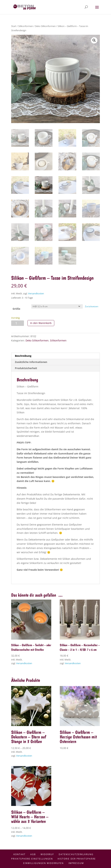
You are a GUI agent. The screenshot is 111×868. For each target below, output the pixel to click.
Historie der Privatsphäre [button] (77, 859)
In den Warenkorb (41, 323)
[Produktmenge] (18, 323)
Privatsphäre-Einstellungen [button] (32, 859)
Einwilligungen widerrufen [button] (43, 863)
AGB (33, 854)
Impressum (76, 863)
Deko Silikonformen (45, 26)
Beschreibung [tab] (23, 356)
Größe (16, 309)
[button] (94, 40)
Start (14, 26)
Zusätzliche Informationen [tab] (31, 362)
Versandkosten (36, 294)
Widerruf (47, 854)
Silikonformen (26, 26)
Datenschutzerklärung (76, 854)
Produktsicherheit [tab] (26, 368)
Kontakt (20, 854)
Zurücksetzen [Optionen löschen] (92, 306)
